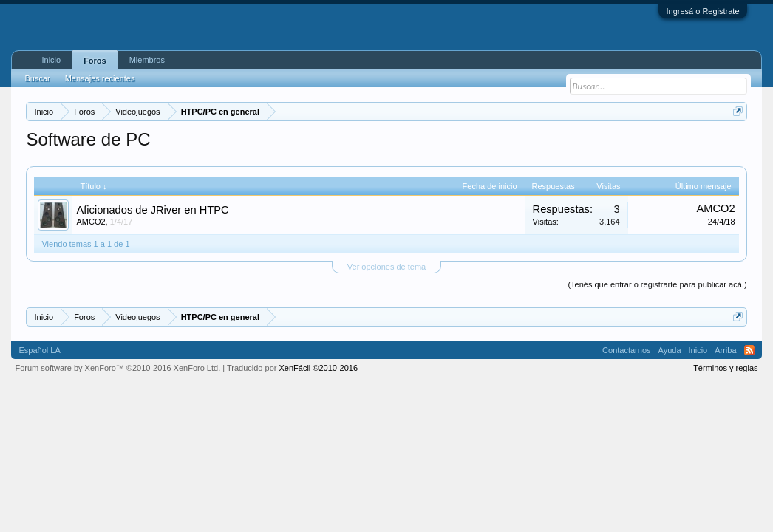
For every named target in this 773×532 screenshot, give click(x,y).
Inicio (51, 60)
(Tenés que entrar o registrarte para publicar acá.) (657, 284)
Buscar (37, 78)
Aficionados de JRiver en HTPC (152, 210)
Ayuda (670, 350)
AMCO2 (91, 222)
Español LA (39, 350)
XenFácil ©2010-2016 (319, 368)
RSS (749, 350)
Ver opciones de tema (386, 267)
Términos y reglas (725, 368)
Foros (95, 61)
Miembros (147, 60)
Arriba (725, 350)
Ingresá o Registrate (702, 11)
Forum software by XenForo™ (118, 368)
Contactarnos (626, 350)
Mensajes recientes (100, 78)
